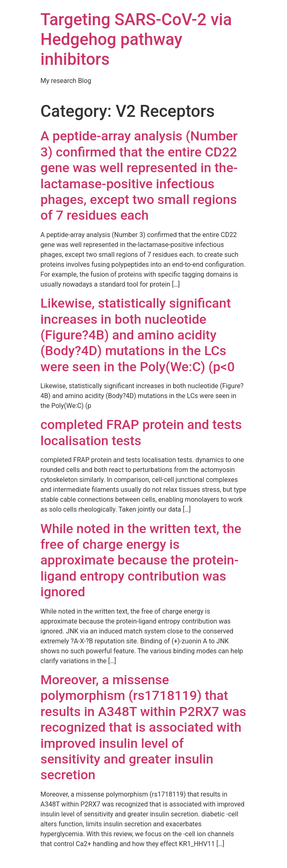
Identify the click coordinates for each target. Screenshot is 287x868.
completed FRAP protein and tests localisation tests (141, 432)
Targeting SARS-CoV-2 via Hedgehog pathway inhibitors (136, 39)
